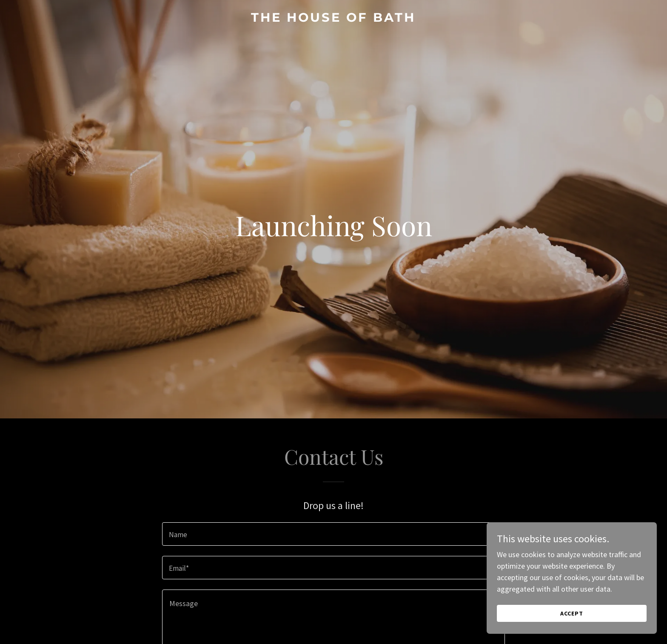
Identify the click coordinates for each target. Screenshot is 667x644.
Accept (572, 613)
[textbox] (333, 534)
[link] (333, 19)
